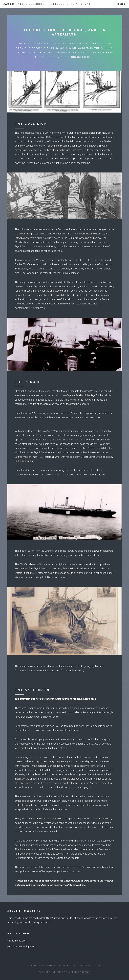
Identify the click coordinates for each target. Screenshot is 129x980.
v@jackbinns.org (16, 941)
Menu (121, 4)
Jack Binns (48, 4)
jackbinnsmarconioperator (22, 947)
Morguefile (82, 972)
